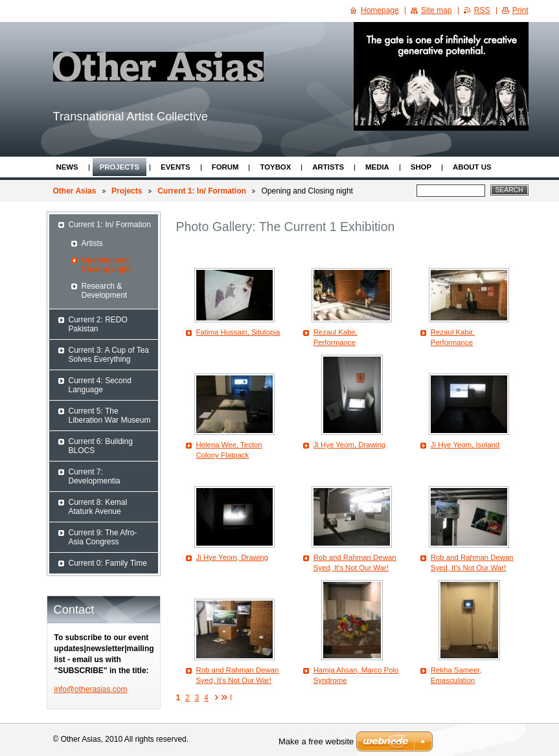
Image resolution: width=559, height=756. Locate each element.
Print (520, 10)
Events (176, 167)
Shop (421, 167)
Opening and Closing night (107, 265)
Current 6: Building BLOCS (101, 446)
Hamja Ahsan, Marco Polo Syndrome (356, 675)
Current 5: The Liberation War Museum (110, 416)
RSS (482, 10)
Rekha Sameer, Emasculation (456, 675)
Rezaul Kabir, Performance (336, 337)
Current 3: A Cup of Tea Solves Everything (109, 355)
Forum (225, 167)
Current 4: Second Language (100, 385)
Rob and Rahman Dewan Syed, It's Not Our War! (355, 562)
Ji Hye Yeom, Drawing (349, 445)
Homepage (380, 10)
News (67, 167)
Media (377, 167)
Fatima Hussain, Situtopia (238, 332)
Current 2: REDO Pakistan (98, 324)
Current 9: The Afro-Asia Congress (103, 537)
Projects (120, 167)
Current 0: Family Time (108, 563)
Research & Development (105, 291)
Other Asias (75, 191)
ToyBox (275, 167)
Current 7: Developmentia (95, 476)
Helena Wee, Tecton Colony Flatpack (229, 450)
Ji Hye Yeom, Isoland (465, 445)
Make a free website (316, 741)
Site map (436, 10)
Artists (328, 167)
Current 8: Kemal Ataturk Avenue (98, 507)
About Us (472, 167)
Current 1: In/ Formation (202, 191)
